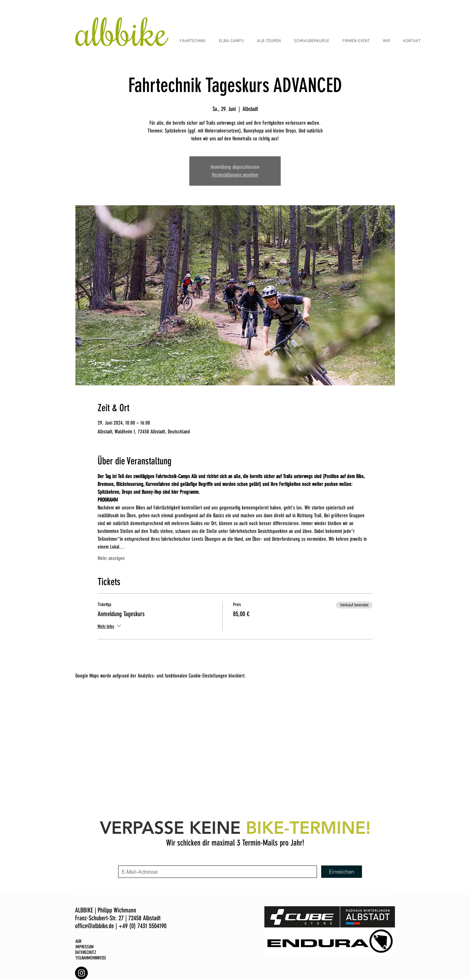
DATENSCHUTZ (86, 952)
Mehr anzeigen (111, 558)
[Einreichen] (342, 872)
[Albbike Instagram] (81, 973)
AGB (78, 941)
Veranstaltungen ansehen (235, 175)
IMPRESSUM (85, 947)
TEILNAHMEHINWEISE (91, 958)
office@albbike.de (94, 926)
